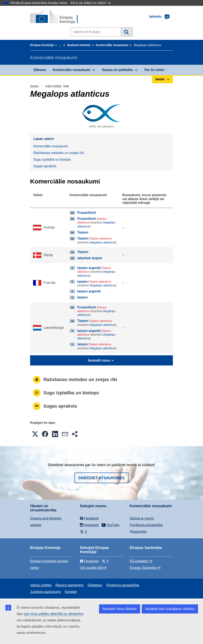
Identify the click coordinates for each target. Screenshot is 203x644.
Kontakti (71, 592)
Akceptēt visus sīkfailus (119, 609)
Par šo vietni (154, 70)
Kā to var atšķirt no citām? (91, 3)
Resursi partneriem (69, 585)
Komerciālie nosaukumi (112, 45)
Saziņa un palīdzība (117, 70)
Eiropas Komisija (42, 45)
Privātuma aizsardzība (146, 525)
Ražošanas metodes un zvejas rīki (59, 153)
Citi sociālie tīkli (91, 568)
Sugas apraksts (45, 166)
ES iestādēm (139, 561)
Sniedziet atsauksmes (101, 478)
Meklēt (126, 32)
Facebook (89, 561)
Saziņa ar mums (142, 518)
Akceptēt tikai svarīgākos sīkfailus (170, 609)
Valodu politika (41, 585)
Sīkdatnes (95, 585)
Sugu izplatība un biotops (52, 159)
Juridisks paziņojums (45, 592)
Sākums (40, 70)
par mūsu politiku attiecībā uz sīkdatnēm (54, 614)
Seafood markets (79, 45)
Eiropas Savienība (143, 568)
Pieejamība (138, 532)
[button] (35, 434)
